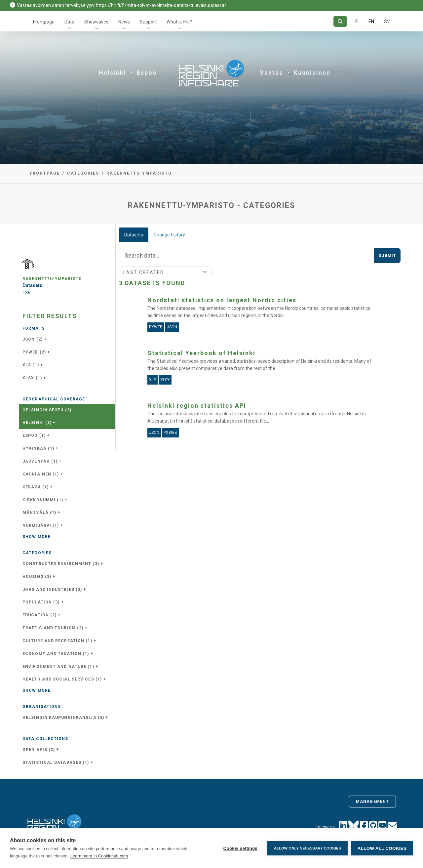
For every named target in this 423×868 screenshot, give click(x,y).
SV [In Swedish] (387, 21)
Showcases (96, 22)
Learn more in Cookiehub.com (99, 856)
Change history (169, 235)
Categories (83, 173)
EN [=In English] (371, 21)
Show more (37, 537)
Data (69, 22)
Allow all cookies (382, 848)
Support (148, 22)
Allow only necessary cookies (308, 848)
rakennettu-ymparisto (139, 173)
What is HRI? (179, 22)
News (124, 22)
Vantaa (271, 73)
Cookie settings (240, 848)
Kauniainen (312, 73)
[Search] (340, 21)
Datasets (134, 235)
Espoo (147, 73)
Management (372, 802)
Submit (387, 256)
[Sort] (165, 272)
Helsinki (113, 73)
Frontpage (44, 22)
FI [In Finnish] (357, 21)
